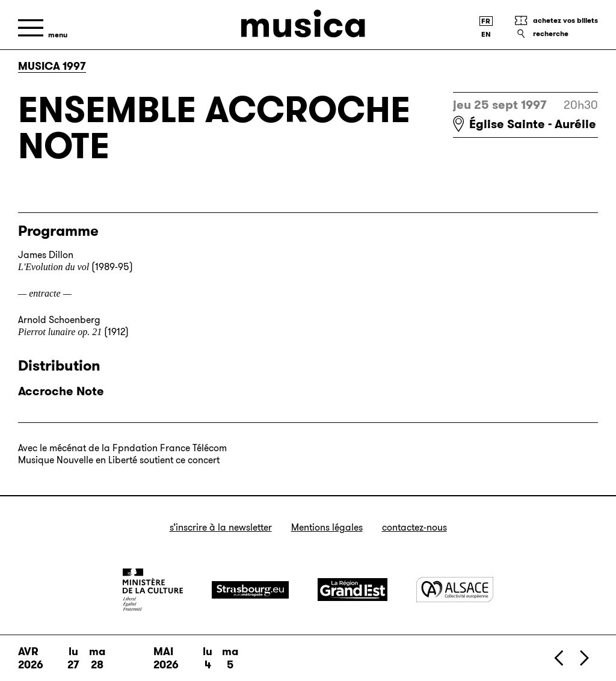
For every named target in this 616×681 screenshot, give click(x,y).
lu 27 (73, 658)
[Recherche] (556, 34)
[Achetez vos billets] (556, 20)
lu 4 (208, 658)
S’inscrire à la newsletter (221, 527)
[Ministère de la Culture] (153, 590)
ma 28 (97, 658)
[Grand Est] (353, 590)
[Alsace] (455, 589)
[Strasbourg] (250, 590)
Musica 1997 (52, 66)
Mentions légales (327, 527)
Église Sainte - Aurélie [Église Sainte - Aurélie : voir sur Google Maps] (533, 124)
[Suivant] (584, 658)
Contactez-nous (414, 527)
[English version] (486, 34)
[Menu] (43, 28)
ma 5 (230, 658)
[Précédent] (559, 658)
